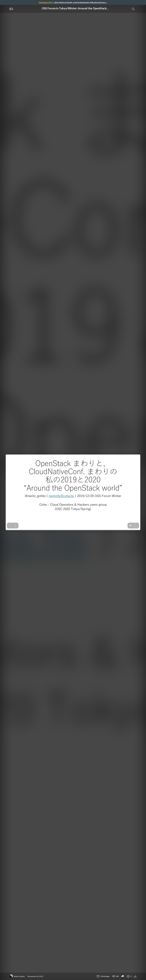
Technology (103, 976)
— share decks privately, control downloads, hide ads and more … (73, 2)
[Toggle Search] (133, 9)
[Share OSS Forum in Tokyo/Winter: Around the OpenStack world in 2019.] (123, 976)
